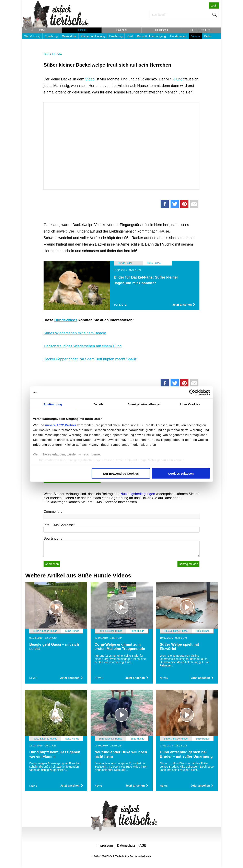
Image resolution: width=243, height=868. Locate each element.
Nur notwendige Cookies (121, 473)
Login (214, 5)
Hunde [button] (82, 30)
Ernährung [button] (116, 36)
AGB (143, 846)
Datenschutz (126, 846)
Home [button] (42, 30)
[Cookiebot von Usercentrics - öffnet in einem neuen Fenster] (192, 392)
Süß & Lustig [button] (32, 36)
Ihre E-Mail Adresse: (59, 525)
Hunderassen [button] (179, 36)
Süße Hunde (53, 54)
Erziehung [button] (51, 36)
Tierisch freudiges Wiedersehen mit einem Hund (83, 346)
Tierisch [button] (161, 30)
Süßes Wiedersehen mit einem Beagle (75, 333)
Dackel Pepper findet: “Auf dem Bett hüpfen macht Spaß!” (90, 359)
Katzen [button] (121, 30)
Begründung (53, 538)
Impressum (105, 846)
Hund (178, 79)
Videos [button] (196, 36)
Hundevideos (66, 320)
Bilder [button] (208, 36)
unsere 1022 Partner (61, 425)
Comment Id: (53, 512)
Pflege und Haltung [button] (93, 36)
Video (90, 79)
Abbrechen (52, 564)
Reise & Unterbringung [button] (151, 36)
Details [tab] (99, 404)
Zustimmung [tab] (53, 404)
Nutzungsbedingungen (138, 494)
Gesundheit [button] (69, 36)
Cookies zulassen (181, 473)
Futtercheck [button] (201, 30)
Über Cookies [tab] (190, 404)
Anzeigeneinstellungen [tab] (144, 404)
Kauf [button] (130, 36)
